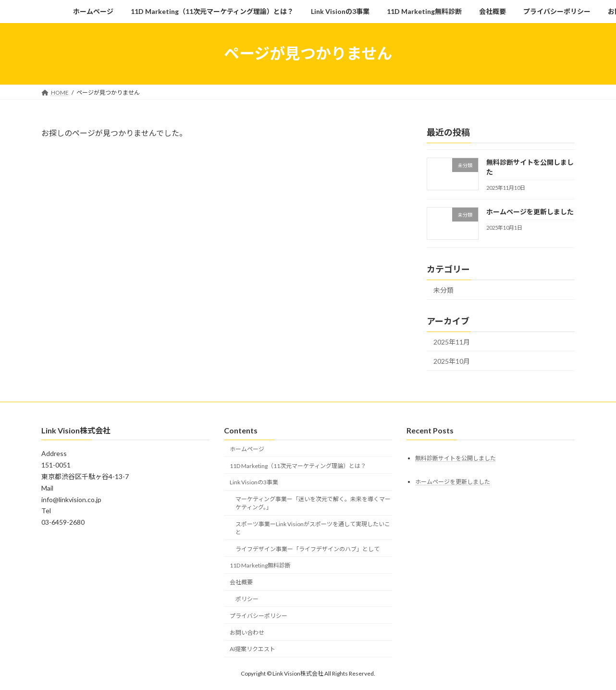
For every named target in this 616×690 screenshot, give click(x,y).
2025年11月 (452, 341)
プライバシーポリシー (259, 615)
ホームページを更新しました (530, 211)
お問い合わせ (247, 632)
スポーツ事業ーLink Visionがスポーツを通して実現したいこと (313, 528)
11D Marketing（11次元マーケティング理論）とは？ (298, 465)
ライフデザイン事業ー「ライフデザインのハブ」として (308, 548)
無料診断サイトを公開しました (456, 458)
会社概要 (241, 582)
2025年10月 (452, 361)
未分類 (444, 290)
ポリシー (247, 599)
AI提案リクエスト (253, 649)
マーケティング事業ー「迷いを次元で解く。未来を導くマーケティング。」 (313, 503)
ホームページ (247, 449)
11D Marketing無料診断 (260, 565)
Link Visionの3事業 (254, 482)
